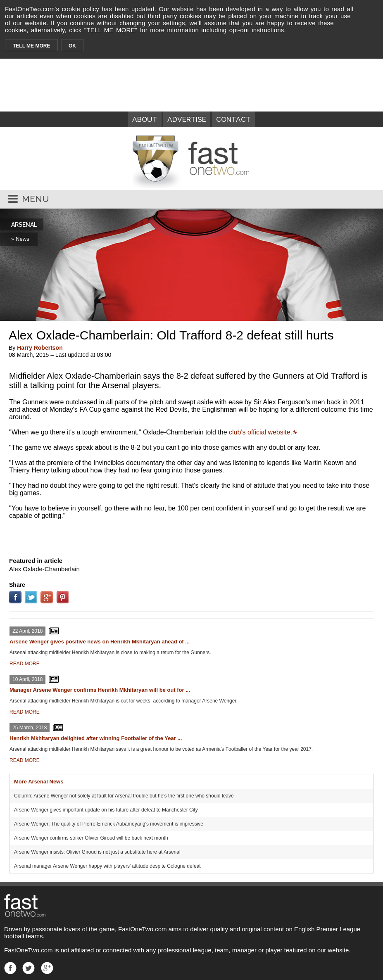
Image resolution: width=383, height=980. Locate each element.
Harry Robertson (40, 348)
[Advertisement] (192, 536)
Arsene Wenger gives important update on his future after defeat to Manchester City (106, 810)
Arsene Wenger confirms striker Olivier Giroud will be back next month (91, 838)
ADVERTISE (187, 119)
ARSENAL (24, 225)
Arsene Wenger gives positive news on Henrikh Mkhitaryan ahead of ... (100, 642)
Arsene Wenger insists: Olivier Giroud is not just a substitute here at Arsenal (97, 852)
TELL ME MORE (31, 46)
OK (72, 46)
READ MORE (25, 664)
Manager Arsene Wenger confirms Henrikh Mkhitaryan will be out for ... (100, 690)
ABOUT (145, 119)
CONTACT (233, 119)
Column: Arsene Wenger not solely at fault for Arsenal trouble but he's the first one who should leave (124, 796)
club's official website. (260, 432)
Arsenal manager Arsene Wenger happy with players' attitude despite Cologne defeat (107, 866)
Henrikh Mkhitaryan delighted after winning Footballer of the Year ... (96, 738)
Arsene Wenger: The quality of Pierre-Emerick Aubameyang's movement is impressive (109, 824)
